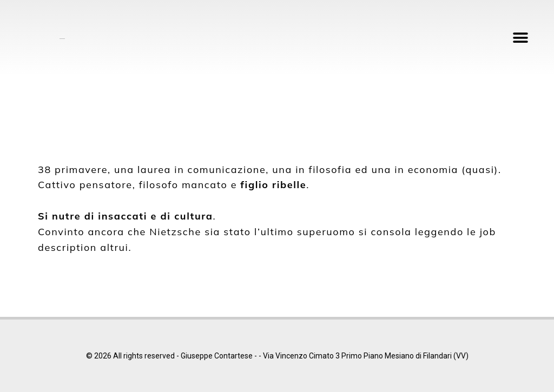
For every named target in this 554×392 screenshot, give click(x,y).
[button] (520, 38)
